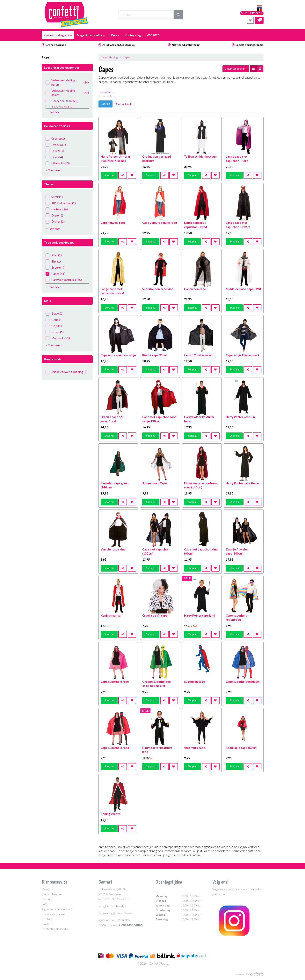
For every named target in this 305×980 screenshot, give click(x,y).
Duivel (55, 151)
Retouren (48, 899)
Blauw (54, 314)
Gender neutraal (62, 101)
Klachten (47, 924)
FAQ (44, 904)
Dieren (55, 215)
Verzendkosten (52, 894)
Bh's (53, 261)
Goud (54, 320)
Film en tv (58, 163)
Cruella (55, 139)
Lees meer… (106, 92)
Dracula (56, 145)
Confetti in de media (55, 929)
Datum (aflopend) (236, 69)
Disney (55, 221)
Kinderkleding (59, 107)
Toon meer (53, 112)
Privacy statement (53, 914)
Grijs (54, 326)
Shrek (54, 197)
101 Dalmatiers (61, 203)
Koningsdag (133, 35)
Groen (55, 332)
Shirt (54, 255)
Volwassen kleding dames (67, 93)
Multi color (58, 338)
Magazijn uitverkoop (91, 35)
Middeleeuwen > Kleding (66, 372)
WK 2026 (153, 35)
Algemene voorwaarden (57, 909)
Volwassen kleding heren (67, 82)
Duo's (54, 157)
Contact (47, 919)
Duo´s (115, 35)
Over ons (48, 889)
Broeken (56, 268)
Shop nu (109, 175)
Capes (55, 274)
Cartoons (57, 209)
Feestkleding (110, 57)
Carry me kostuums (64, 280)
